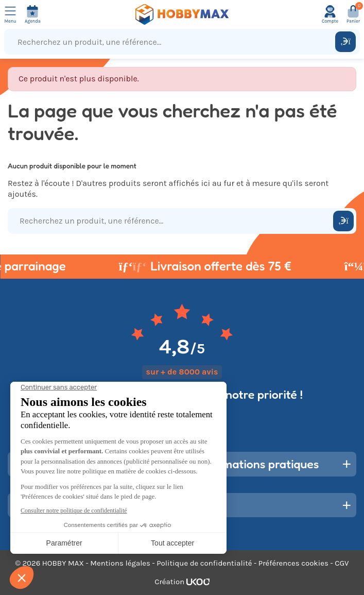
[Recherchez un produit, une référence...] (172, 42)
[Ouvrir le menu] (10, 14)
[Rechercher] (345, 42)
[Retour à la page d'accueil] (182, 14)
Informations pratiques (258, 464)
